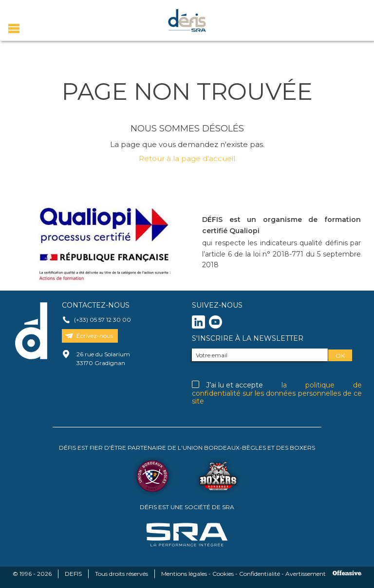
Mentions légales (184, 574)
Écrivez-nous (95, 336)
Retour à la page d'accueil (187, 158)
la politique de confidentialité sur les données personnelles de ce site (277, 393)
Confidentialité (260, 574)
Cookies (223, 574)
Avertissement (306, 574)
